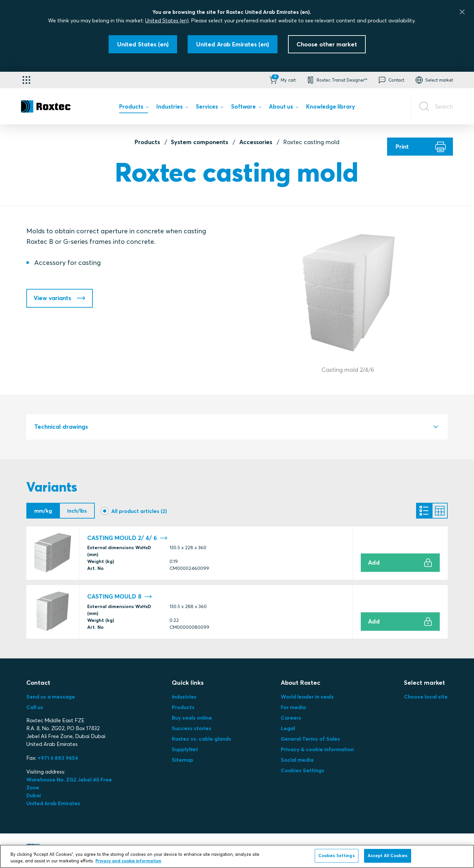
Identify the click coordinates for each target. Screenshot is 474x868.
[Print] (420, 147)
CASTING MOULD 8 (120, 597)
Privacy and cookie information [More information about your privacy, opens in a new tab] (128, 861)
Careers (291, 718)
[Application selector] (26, 80)
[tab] (237, 427)
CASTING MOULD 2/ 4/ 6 (127, 538)
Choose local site (426, 697)
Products (147, 142)
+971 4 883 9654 (58, 758)
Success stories (192, 728)
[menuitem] (134, 108)
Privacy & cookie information (317, 749)
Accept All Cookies (388, 855)
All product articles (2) (139, 511)
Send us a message (51, 697)
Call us (35, 707)
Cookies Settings (303, 770)
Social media (297, 760)
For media (293, 707)
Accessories (256, 142)
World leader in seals (307, 697)
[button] (282, 80)
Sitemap (183, 760)
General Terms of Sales (310, 739)
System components (199, 142)
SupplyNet (185, 749)
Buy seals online (192, 718)
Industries (184, 697)
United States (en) (167, 20)
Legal (288, 728)
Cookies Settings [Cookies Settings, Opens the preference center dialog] (337, 855)
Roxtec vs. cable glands (201, 739)
